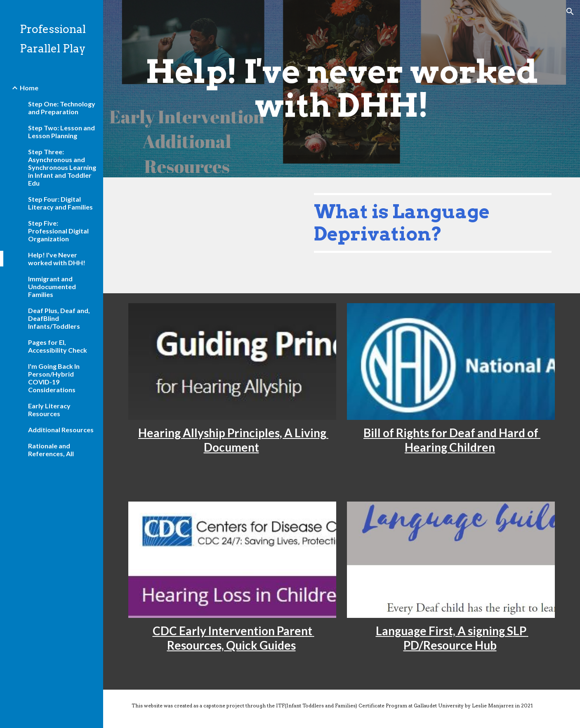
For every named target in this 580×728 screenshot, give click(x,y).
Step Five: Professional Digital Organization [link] (58, 231)
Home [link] (29, 88)
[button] (570, 12)
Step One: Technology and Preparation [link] (62, 108)
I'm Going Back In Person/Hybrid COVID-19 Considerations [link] (54, 378)
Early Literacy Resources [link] (49, 410)
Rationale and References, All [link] (51, 450)
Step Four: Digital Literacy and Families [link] (60, 203)
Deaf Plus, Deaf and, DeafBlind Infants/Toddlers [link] (59, 318)
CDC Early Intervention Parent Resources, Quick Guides (233, 638)
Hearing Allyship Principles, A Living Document (233, 440)
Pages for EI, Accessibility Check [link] (58, 346)
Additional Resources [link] (61, 430)
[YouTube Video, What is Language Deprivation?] (214, 235)
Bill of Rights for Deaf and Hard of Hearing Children (452, 440)
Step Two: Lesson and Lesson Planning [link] (61, 132)
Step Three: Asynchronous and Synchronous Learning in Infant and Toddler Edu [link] (62, 167)
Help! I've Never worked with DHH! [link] (57, 259)
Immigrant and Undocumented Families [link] (52, 286)
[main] (342, 89)
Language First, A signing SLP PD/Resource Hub (452, 638)
